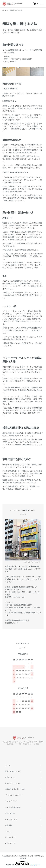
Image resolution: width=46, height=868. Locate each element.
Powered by (23, 863)
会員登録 (8, 825)
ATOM (12, 813)
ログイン (8, 831)
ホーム (4, 10)
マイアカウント (11, 819)
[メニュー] (42, 4)
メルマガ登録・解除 (13, 807)
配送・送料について (13, 771)
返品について (10, 777)
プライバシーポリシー (13, 795)
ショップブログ (11, 801)
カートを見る (10, 837)
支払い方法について (13, 783)
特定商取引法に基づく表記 (15, 789)
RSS (7, 813)
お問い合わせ (10, 843)
